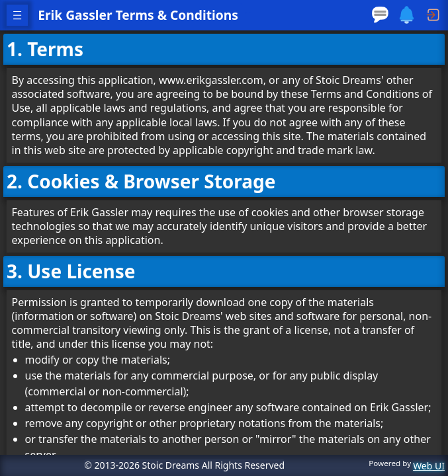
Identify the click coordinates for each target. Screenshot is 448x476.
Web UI (429, 467)
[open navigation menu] (17, 15)
